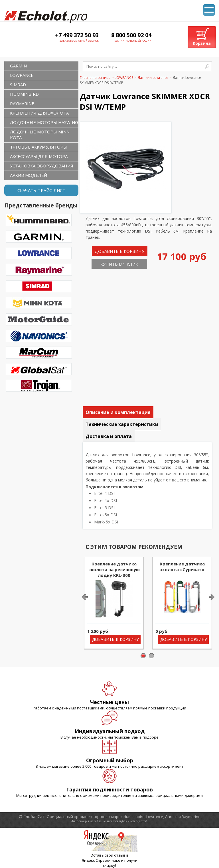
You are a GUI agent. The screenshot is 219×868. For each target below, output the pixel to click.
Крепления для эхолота (39, 113)
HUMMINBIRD (24, 94)
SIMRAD (18, 85)
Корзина (202, 43)
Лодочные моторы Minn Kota (40, 135)
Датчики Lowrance (153, 78)
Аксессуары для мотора (39, 156)
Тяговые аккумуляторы (38, 147)
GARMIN (18, 66)
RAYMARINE (22, 103)
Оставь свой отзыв (108, 855)
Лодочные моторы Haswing (44, 122)
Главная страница (95, 78)
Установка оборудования (42, 166)
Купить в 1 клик (119, 264)
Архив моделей (29, 175)
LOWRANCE (22, 75)
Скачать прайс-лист (41, 190)
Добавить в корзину (119, 251)
